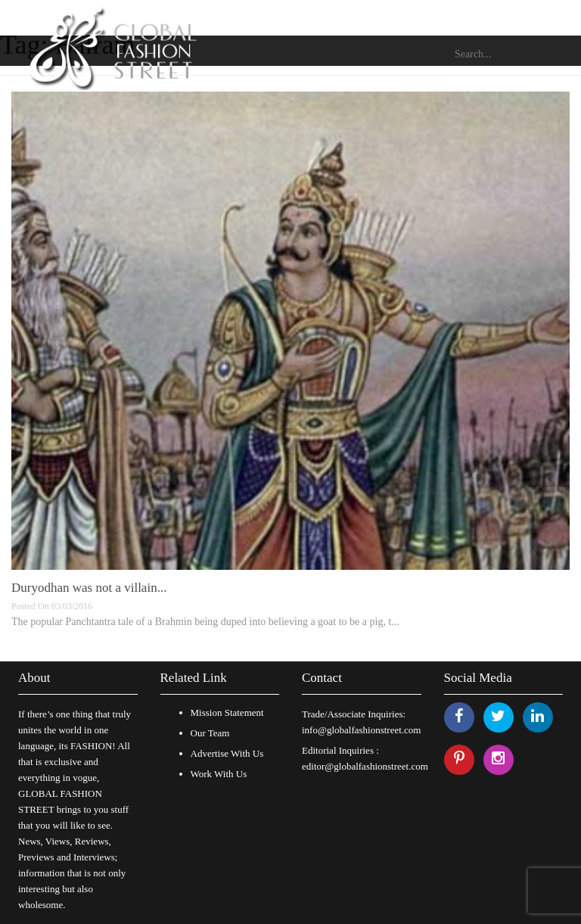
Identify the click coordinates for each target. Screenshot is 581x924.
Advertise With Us (227, 753)
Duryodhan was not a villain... (89, 588)
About (34, 678)
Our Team (210, 733)
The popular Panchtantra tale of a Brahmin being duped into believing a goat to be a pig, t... (205, 622)
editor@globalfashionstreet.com (365, 766)
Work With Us (219, 774)
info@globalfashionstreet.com (361, 730)
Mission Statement (227, 712)
